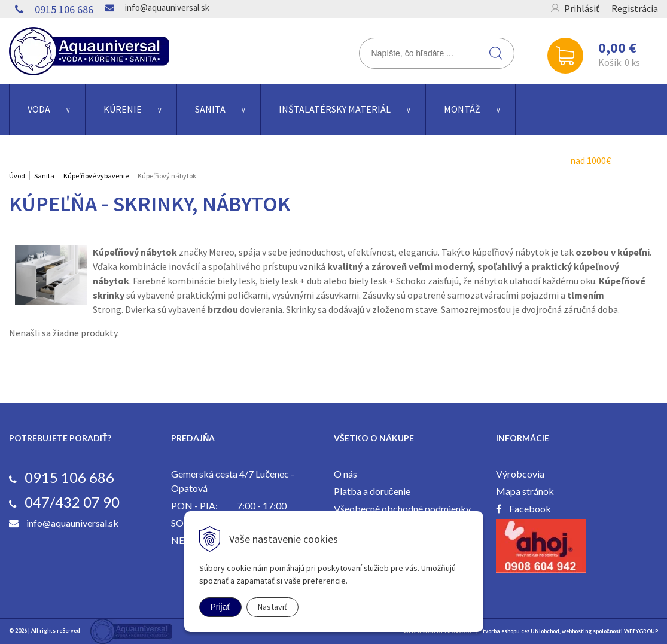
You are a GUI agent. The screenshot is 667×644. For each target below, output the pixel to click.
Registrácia (635, 8)
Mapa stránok (525, 491)
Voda (39, 109)
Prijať (220, 607)
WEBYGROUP (641, 631)
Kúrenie (123, 109)
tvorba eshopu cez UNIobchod (521, 631)
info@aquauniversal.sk (167, 7)
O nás (345, 474)
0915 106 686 (64, 9)
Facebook (530, 508)
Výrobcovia (520, 474)
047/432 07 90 (72, 502)
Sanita (210, 109)
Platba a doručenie (372, 491)
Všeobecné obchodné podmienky (402, 508)
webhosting (577, 631)
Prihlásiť (581, 8)
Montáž (462, 109)
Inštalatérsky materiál (335, 109)
